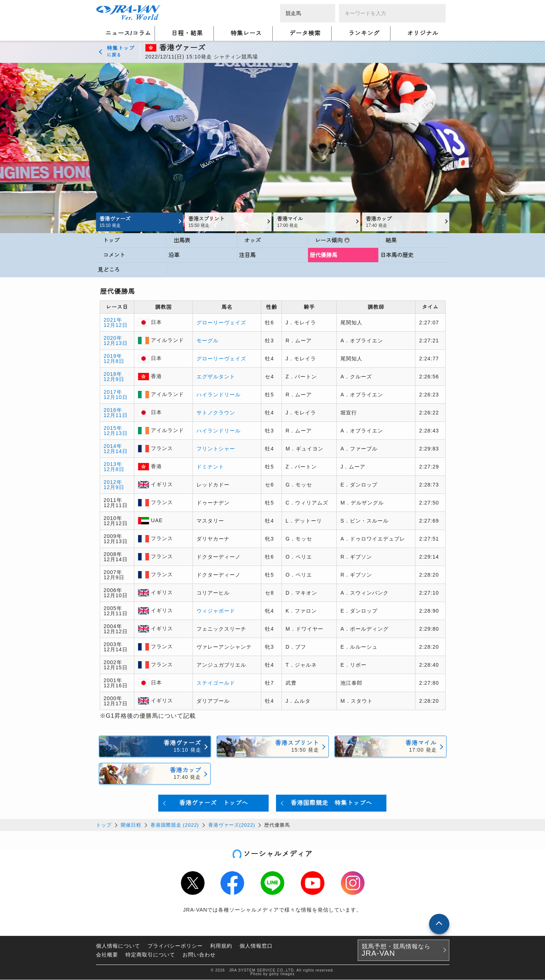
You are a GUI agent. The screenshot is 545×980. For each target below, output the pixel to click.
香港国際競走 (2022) (175, 825)
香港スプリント (227, 222)
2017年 (113, 392)
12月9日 (114, 379)
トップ (104, 825)
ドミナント (210, 467)
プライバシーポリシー (175, 946)
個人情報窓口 (256, 946)
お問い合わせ (199, 955)
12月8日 (114, 361)
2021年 (113, 320)
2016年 (113, 410)
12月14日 (116, 452)
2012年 (113, 482)
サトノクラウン (216, 413)
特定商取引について (150, 955)
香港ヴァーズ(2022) (232, 825)
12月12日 (116, 325)
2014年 (113, 446)
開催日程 (131, 825)
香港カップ (405, 222)
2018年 (113, 374)
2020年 (113, 338)
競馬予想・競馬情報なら (396, 951)
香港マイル (316, 222)
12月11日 (116, 416)
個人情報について (118, 946)
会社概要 (107, 955)
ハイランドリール (219, 395)
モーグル (208, 341)
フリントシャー (216, 449)
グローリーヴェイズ (221, 323)
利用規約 (221, 946)
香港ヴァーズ (139, 222)
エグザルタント (216, 377)
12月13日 (116, 343)
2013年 (113, 464)
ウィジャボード (216, 611)
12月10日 (116, 398)
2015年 (113, 428)
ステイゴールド (216, 683)
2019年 (113, 356)
